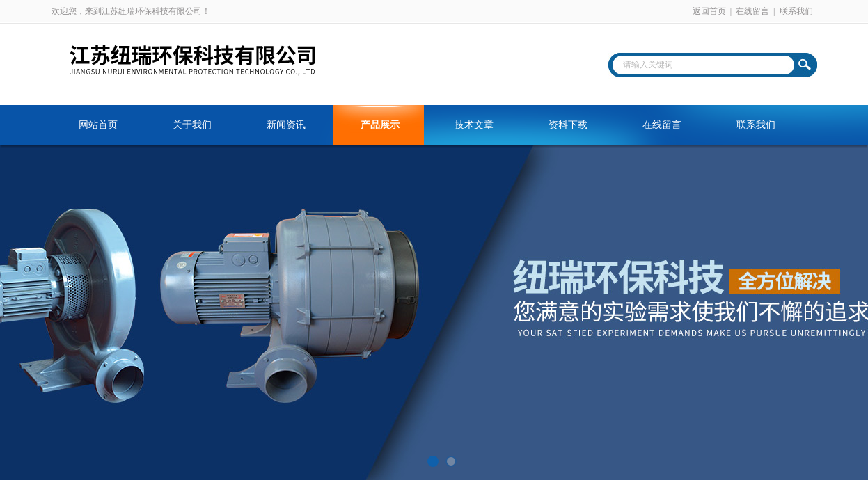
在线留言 (752, 11)
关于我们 (192, 125)
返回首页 (709, 11)
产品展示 (380, 125)
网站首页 (98, 125)
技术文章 (474, 125)
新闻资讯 (286, 125)
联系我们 (796, 11)
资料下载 (568, 125)
